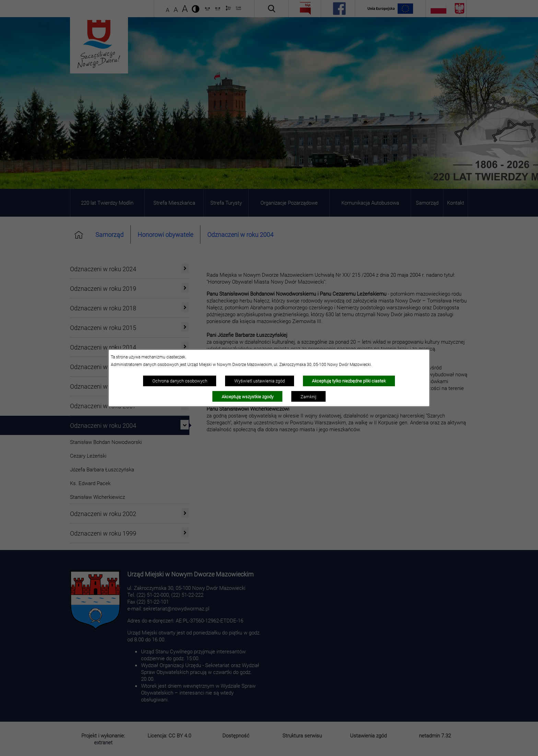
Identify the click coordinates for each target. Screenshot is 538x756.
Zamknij (308, 397)
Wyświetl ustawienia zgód (260, 381)
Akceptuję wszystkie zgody (248, 397)
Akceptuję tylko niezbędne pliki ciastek (349, 381)
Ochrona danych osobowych (180, 381)
